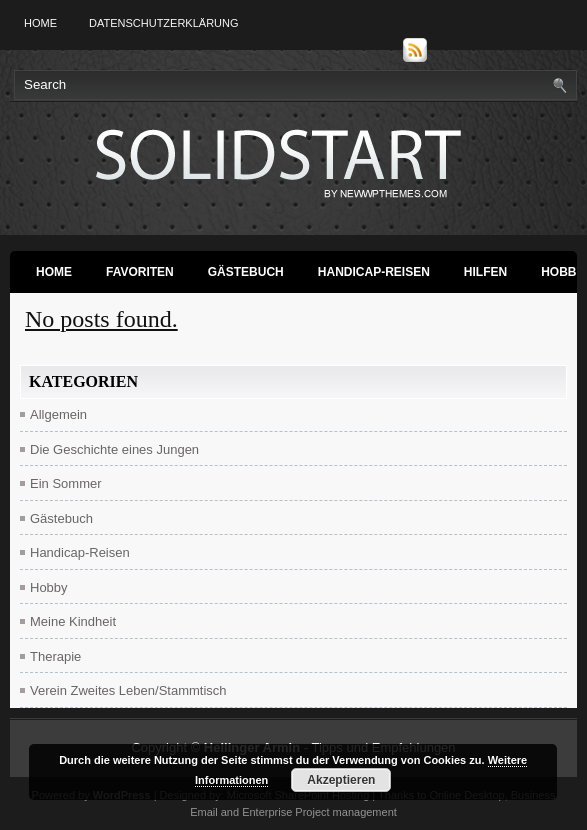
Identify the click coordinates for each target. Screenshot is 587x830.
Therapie (55, 656)
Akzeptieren (341, 780)
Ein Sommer (66, 483)
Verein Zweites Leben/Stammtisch (128, 690)
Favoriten (140, 272)
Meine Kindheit (73, 621)
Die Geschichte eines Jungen (114, 449)
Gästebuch (246, 272)
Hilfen (485, 272)
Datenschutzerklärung (164, 23)
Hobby (49, 587)
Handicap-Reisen (374, 272)
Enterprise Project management (319, 812)
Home (40, 23)
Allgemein (58, 414)
